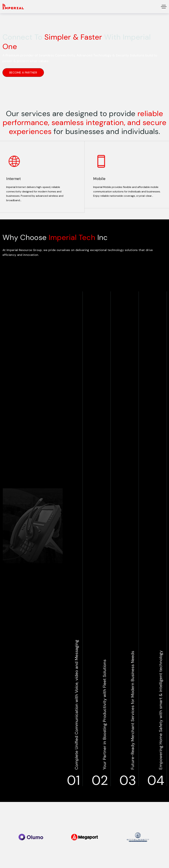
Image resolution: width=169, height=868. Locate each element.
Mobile (97, 179)
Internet (11, 179)
